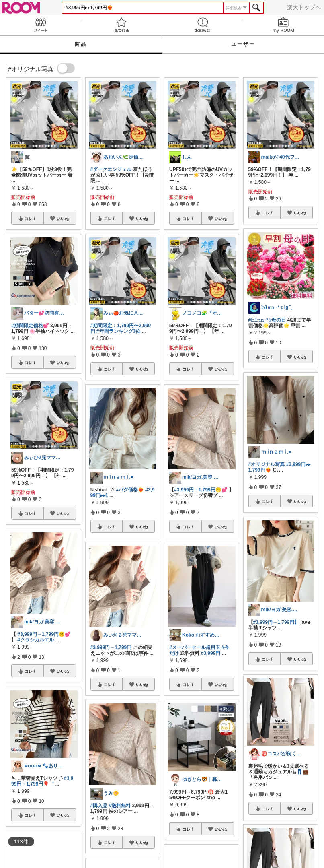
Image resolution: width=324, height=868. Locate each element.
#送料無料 (120, 806)
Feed (41, 25)
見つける (122, 25)
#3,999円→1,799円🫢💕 (201, 490)
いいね (63, 219)
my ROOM (284, 25)
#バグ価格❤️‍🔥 (130, 490)
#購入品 (99, 806)
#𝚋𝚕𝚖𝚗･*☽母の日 (267, 320)
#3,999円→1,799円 (111, 647)
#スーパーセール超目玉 (195, 647)
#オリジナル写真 (267, 464)
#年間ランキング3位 (118, 331)
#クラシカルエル (36, 640)
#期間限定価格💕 (30, 326)
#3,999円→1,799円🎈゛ (42, 781)
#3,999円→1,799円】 (276, 622)
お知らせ (203, 25)
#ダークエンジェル (111, 169)
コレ (31, 219)
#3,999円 (211, 653)
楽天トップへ (304, 7)
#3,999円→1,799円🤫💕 (44, 634)
